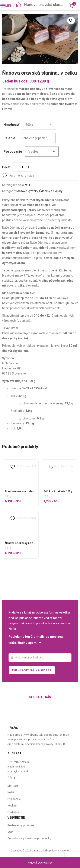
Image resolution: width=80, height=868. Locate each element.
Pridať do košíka (40, 863)
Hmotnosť (11, 125)
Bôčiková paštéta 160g (58, 491)
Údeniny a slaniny (51, 191)
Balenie (9, 138)
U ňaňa (36, 851)
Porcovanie (13, 152)
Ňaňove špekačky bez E (20, 543)
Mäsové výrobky (27, 191)
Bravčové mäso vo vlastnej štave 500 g (29, 491)
